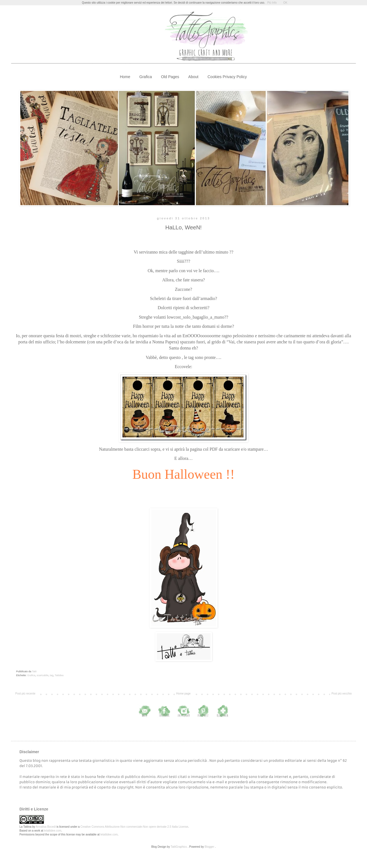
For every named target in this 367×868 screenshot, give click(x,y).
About (194, 77)
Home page (183, 694)
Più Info (272, 3)
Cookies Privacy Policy (227, 77)
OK (285, 3)
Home (125, 77)
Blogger (209, 847)
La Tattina (25, 827)
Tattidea (59, 675)
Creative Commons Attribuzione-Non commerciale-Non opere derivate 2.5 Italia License (134, 827)
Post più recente (25, 694)
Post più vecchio (342, 694)
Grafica (146, 77)
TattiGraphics (179, 847)
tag (52, 675)
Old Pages (170, 77)
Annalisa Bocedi (46, 827)
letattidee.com (53, 831)
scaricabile (43, 675)
